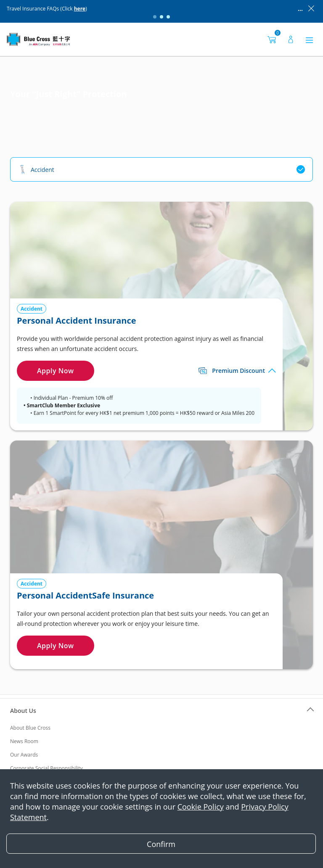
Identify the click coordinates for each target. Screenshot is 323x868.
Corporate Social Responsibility (46, 768)
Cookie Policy (201, 807)
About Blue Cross (30, 728)
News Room (24, 741)
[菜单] (310, 40)
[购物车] (272, 40)
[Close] (161, 844)
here (80, 8)
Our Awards (24, 755)
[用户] (291, 40)
